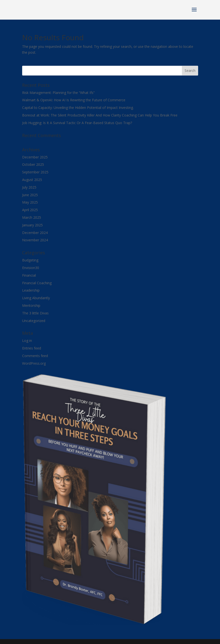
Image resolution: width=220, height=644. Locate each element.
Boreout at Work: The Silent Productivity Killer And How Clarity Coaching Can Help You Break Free (100, 115)
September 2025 (35, 172)
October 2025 (33, 164)
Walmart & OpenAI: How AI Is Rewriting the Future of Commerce (74, 100)
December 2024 (35, 233)
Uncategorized (34, 321)
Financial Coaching (37, 283)
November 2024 (35, 240)
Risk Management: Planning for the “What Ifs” (58, 93)
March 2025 (32, 217)
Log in (27, 341)
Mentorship (31, 305)
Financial (29, 275)
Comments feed (35, 356)
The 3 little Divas (35, 313)
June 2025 (30, 195)
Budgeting (30, 260)
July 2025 (29, 187)
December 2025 (35, 157)
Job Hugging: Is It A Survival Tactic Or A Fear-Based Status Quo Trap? (77, 123)
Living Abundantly (36, 298)
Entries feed (32, 348)
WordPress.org (34, 363)
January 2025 (32, 225)
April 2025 (30, 210)
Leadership (31, 290)
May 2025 (30, 202)
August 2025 (32, 180)
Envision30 (31, 268)
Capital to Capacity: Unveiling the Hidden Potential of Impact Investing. (78, 108)
